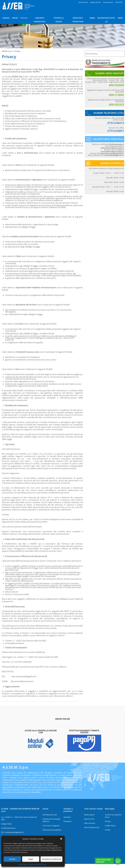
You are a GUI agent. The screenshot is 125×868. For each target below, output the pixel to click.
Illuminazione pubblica (52, 830)
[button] (61, 839)
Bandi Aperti (89, 815)
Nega (31, 859)
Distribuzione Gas (50, 815)
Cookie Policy (23, 864)
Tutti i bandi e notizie (94, 809)
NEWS (120, 18)
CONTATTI (119, 2)
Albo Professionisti (92, 827)
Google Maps (6, 824)
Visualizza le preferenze (51, 859)
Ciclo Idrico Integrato (51, 826)
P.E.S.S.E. (24, 18)
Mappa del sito (96, 2)
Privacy (108, 821)
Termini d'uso (83, 2)
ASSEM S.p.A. (7, 51)
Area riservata (108, 2)
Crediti (108, 830)
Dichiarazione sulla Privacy (37, 864)
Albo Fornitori (90, 823)
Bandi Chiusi (89, 819)
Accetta (12, 859)
